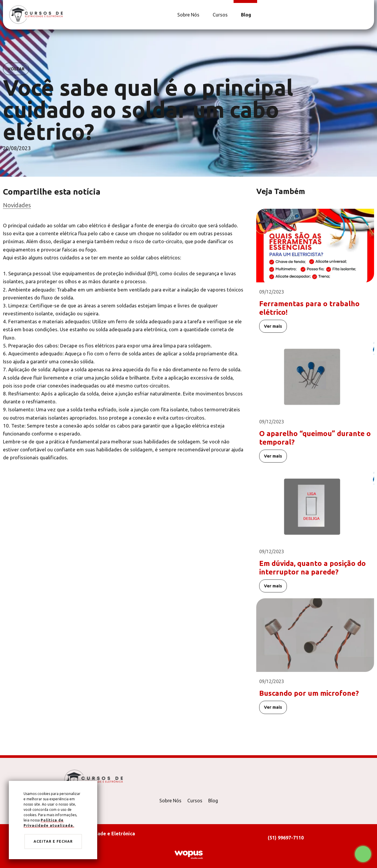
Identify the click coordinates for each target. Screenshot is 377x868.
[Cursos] (219, 15)
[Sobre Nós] (188, 15)
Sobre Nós (170, 801)
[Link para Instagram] (367, 15)
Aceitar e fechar (53, 841)
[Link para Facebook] (364, 15)
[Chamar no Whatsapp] (363, 854)
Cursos (195, 801)
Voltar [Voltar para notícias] (16, 69)
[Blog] (245, 15)
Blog (213, 801)
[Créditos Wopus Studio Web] (188, 854)
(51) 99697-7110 (286, 838)
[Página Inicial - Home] (36, 14)
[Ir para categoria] (124, 205)
